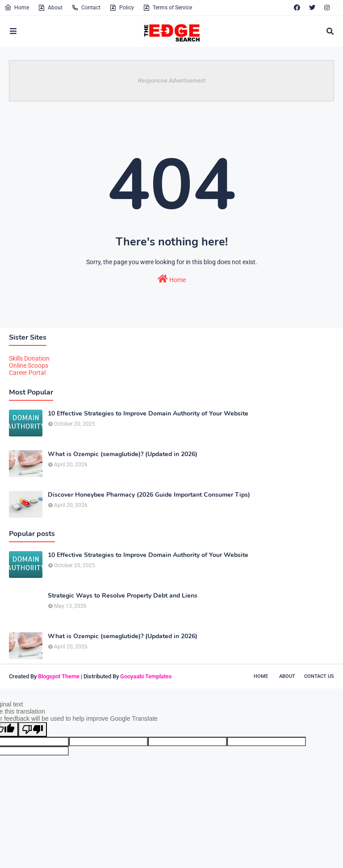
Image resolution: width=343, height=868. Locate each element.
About (50, 8)
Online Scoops (29, 365)
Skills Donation (29, 358)
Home (17, 8)
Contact (86, 8)
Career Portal (27, 373)
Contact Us (319, 676)
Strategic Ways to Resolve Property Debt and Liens (123, 596)
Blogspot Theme (59, 676)
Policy (122, 8)
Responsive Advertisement (172, 81)
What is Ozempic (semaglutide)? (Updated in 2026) (123, 454)
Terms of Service (167, 8)
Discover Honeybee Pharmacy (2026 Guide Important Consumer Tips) (149, 495)
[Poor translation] (33, 729)
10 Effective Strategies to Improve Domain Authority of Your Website (148, 414)
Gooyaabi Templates (146, 676)
